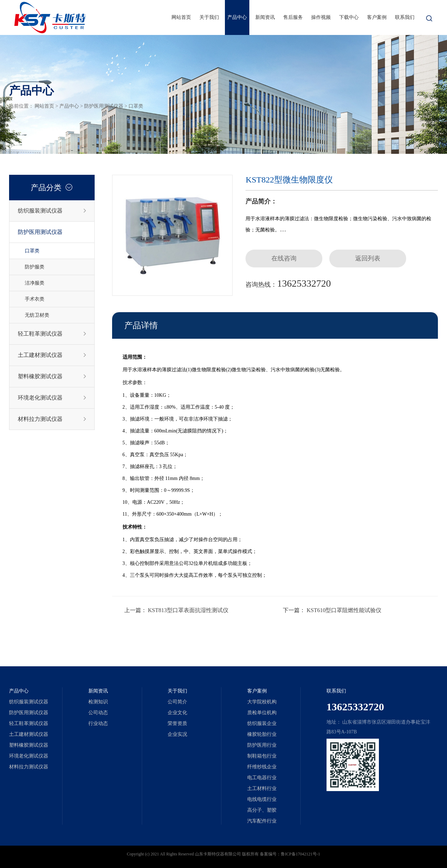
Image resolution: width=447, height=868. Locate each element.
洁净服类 (35, 283)
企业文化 (177, 713)
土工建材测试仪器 (52, 355)
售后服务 (293, 17)
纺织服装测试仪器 (52, 211)
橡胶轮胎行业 (262, 734)
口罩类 (136, 106)
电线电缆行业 (262, 799)
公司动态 (98, 713)
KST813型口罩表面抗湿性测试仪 (188, 610)
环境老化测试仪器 (52, 398)
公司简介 (177, 702)
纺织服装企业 (262, 723)
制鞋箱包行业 (262, 756)
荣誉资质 (177, 723)
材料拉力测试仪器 (52, 419)
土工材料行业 (262, 788)
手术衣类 (35, 299)
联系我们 (405, 17)
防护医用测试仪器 (104, 106)
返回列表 (368, 258)
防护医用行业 (262, 745)
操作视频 (321, 17)
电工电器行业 (262, 778)
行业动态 (98, 723)
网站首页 (181, 17)
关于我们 (209, 17)
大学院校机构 (262, 702)
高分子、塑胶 (262, 810)
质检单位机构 (262, 713)
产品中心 (237, 17)
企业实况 (177, 734)
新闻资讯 (265, 17)
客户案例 (377, 17)
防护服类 (35, 267)
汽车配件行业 (262, 821)
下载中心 (349, 17)
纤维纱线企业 (262, 767)
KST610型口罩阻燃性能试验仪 (344, 610)
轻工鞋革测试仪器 (52, 334)
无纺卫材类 (37, 315)
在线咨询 (284, 258)
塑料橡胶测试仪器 (52, 376)
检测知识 (98, 702)
